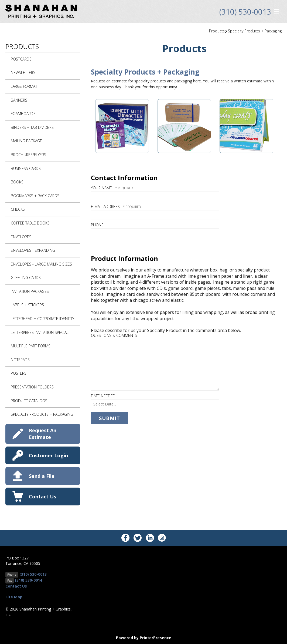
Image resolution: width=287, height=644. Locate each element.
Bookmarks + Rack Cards (35, 196)
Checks (18, 209)
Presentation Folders (32, 387)
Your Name (102, 188)
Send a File (42, 476)
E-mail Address (106, 207)
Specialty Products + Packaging (255, 31)
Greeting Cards (26, 278)
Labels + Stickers (27, 305)
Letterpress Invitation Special (40, 332)
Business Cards (26, 168)
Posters (19, 373)
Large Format (24, 86)
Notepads (20, 360)
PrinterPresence (156, 638)
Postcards (21, 59)
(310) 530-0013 (245, 12)
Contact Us (42, 497)
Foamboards (23, 114)
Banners (19, 100)
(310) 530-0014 (28, 580)
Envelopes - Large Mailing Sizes (41, 264)
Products (217, 31)
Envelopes (21, 237)
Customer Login (48, 455)
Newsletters (23, 73)
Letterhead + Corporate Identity (42, 319)
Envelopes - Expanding (33, 250)
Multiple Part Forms (31, 346)
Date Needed (103, 396)
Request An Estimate (43, 434)
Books (17, 182)
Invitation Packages (30, 291)
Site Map (14, 597)
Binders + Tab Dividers (32, 127)
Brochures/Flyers (28, 155)
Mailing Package (26, 141)
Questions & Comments (114, 335)
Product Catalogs (29, 401)
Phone (97, 225)
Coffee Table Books (30, 223)
